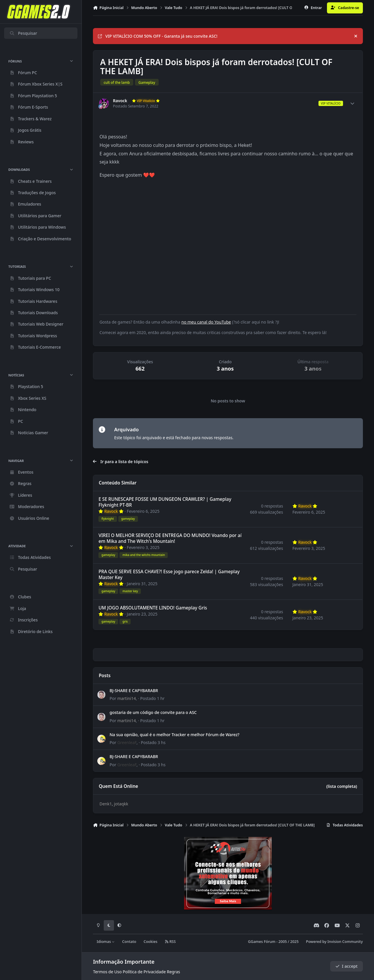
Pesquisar (23, 33)
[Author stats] (352, 103)
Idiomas (106, 942)
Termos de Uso (107, 972)
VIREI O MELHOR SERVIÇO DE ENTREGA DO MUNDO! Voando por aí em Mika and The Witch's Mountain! (170, 538)
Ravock (120, 101)
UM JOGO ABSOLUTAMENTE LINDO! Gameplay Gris (153, 608)
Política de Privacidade (144, 972)
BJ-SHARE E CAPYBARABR (134, 690)
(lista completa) (342, 786)
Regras (173, 972)
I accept (347, 966)
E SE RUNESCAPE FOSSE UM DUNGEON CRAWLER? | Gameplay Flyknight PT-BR (165, 502)
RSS (170, 942)
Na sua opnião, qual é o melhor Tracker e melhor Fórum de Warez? (174, 735)
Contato (129, 942)
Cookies (150, 942)
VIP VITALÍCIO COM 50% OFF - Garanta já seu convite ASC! (158, 36)
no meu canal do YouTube (206, 322)
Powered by (334, 942)
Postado (152, 698)
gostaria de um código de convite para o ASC (153, 712)
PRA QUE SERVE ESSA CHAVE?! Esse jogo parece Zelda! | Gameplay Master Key (169, 575)
